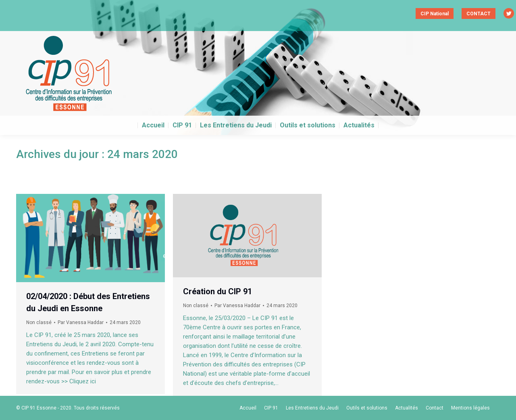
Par (81, 322)
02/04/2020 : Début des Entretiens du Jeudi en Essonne (88, 302)
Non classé (39, 322)
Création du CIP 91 (217, 291)
